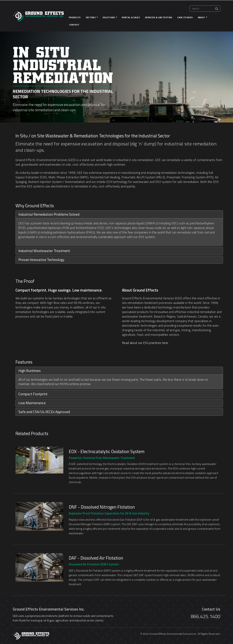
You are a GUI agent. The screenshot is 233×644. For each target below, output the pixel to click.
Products (75, 17)
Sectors (91, 17)
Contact (74, 25)
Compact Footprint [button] (33, 394)
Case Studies (185, 17)
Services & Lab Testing (159, 17)
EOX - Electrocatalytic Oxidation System (107, 451)
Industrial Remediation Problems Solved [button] (49, 214)
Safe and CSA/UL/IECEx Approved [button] (44, 412)
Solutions (109, 17)
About (202, 17)
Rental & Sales (131, 17)
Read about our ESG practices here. (145, 343)
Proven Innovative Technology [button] (41, 260)
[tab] (119, 214)
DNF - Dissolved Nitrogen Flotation (102, 507)
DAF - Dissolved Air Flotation (96, 558)
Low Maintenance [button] (32, 403)
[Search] (217, 9)
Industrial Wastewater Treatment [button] (44, 251)
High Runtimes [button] (29, 371)
